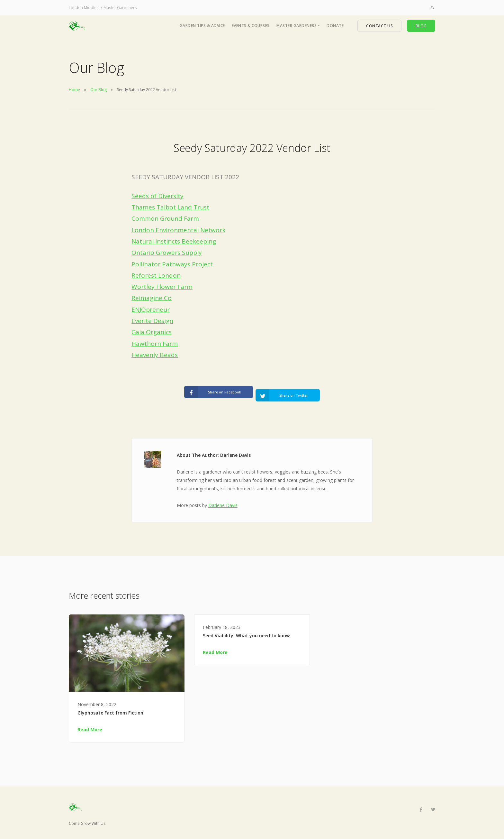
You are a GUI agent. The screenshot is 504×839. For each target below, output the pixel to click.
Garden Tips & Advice (202, 26)
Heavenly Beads (155, 355)
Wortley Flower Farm (162, 287)
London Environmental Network (178, 230)
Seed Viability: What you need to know (246, 630)
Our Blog (99, 90)
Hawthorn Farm (155, 344)
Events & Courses (251, 26)
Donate (335, 26)
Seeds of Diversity (157, 196)
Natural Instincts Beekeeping (174, 241)
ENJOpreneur (151, 309)
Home (74, 90)
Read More (90, 724)
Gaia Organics (152, 332)
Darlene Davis (223, 500)
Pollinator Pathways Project (172, 264)
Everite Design (152, 321)
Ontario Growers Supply (167, 253)
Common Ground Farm (165, 218)
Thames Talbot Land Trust (170, 207)
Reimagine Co (152, 298)
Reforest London (156, 275)
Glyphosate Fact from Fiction (110, 707)
